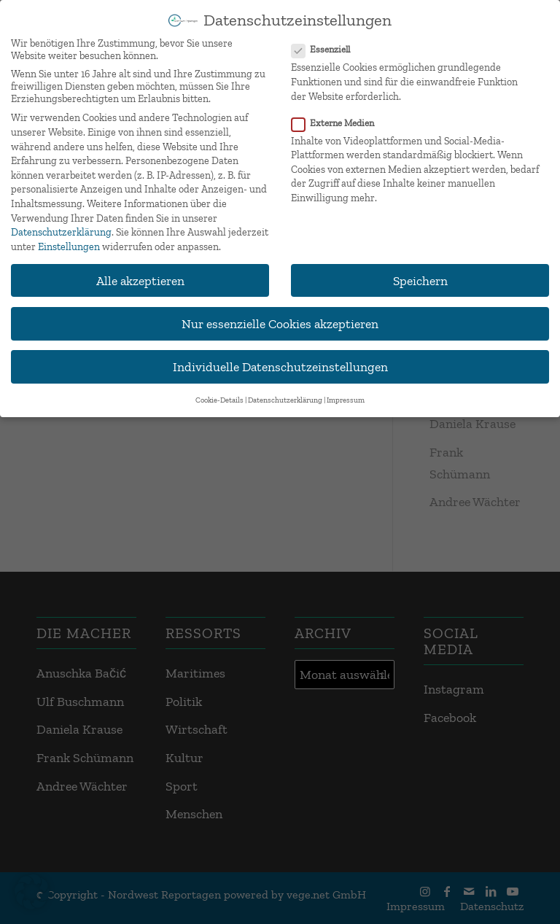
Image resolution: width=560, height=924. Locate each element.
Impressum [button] (346, 399)
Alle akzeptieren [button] (140, 279)
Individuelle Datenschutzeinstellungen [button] (280, 366)
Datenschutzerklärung (61, 232)
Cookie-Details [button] (219, 399)
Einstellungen (69, 245)
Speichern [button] (420, 279)
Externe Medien (339, 121)
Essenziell (327, 48)
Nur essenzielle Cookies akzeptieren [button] (280, 322)
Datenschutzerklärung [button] (285, 399)
